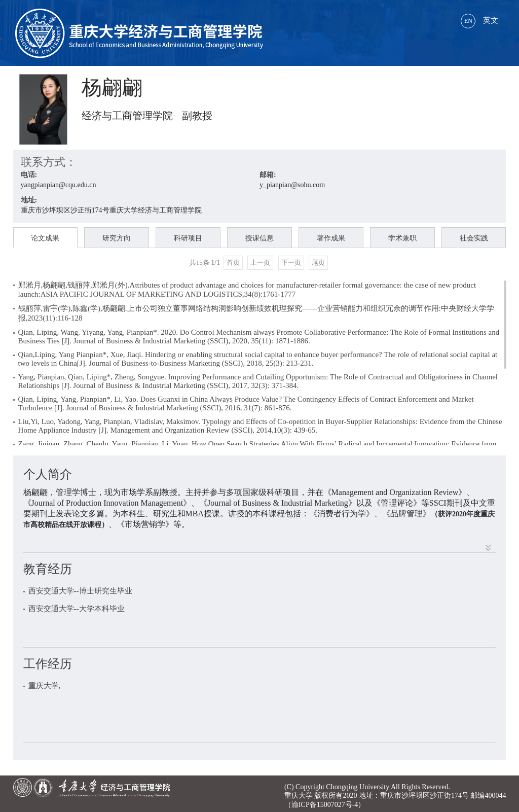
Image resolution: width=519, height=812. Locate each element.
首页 (233, 262)
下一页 (291, 262)
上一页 (260, 262)
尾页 (318, 262)
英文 (479, 20)
